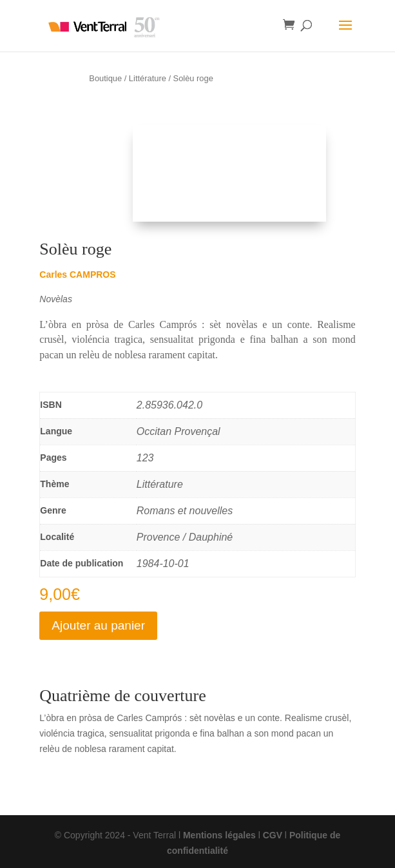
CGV (273, 835)
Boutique (105, 78)
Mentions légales (219, 835)
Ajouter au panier (98, 625)
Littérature (148, 78)
